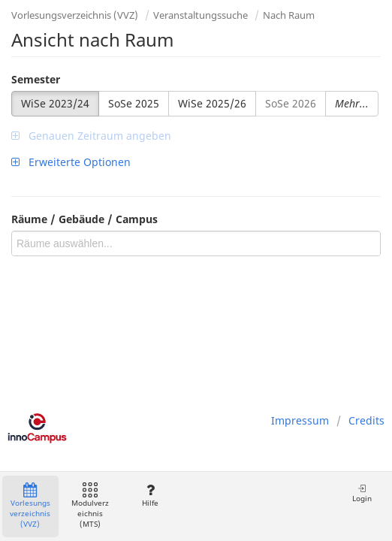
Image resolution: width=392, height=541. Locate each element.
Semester (36, 79)
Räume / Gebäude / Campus (84, 219)
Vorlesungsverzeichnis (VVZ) (75, 15)
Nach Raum (289, 15)
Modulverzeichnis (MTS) (90, 506)
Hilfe (150, 496)
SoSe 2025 (134, 103)
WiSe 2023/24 (55, 103)
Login (362, 493)
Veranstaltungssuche (201, 15)
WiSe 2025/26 (212, 103)
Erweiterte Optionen (71, 162)
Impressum (300, 420)
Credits (366, 420)
